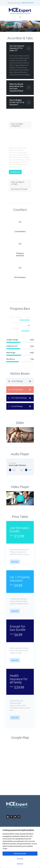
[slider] (18, 470)
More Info (15, 562)
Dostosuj (20, 859)
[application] (20, 470)
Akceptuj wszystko (20, 854)
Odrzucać (20, 864)
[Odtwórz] (11, 470)
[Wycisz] (27, 470)
